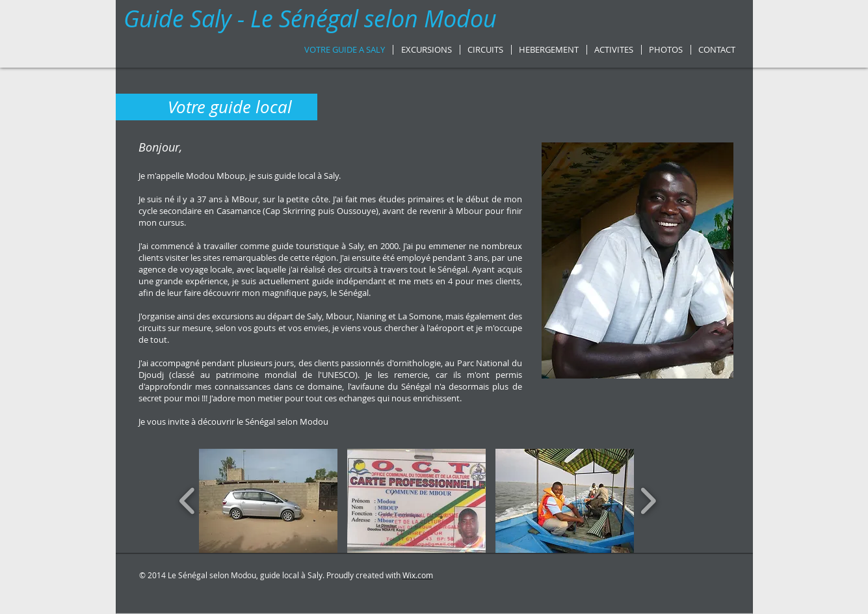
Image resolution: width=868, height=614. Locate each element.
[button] (268, 501)
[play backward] (188, 501)
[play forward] (648, 501)
